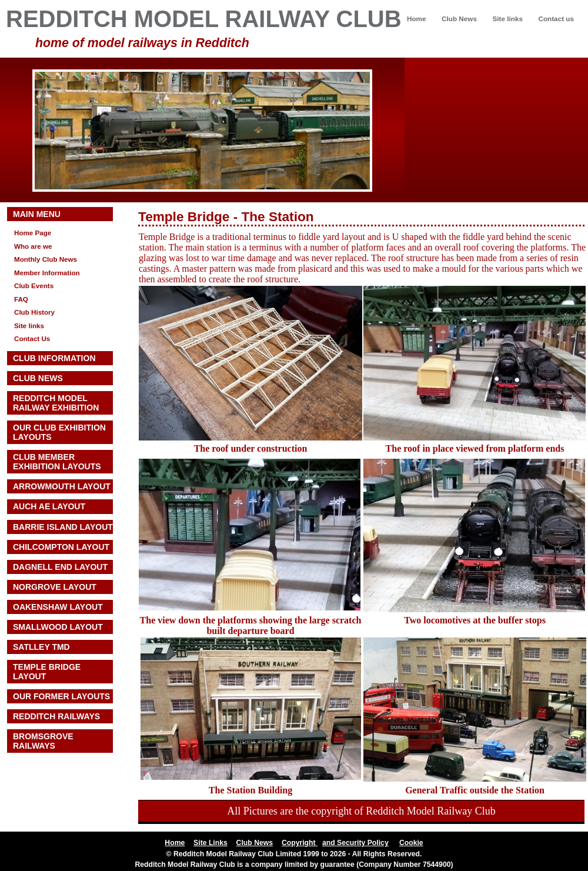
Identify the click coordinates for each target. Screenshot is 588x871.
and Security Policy (355, 843)
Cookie (411, 843)
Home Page (33, 233)
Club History (34, 312)
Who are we (33, 246)
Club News (459, 19)
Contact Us (32, 338)
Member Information (47, 273)
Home (417, 19)
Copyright (300, 843)
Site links (507, 19)
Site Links (211, 843)
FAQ (21, 299)
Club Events (34, 286)
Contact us (556, 19)
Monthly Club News (46, 259)
